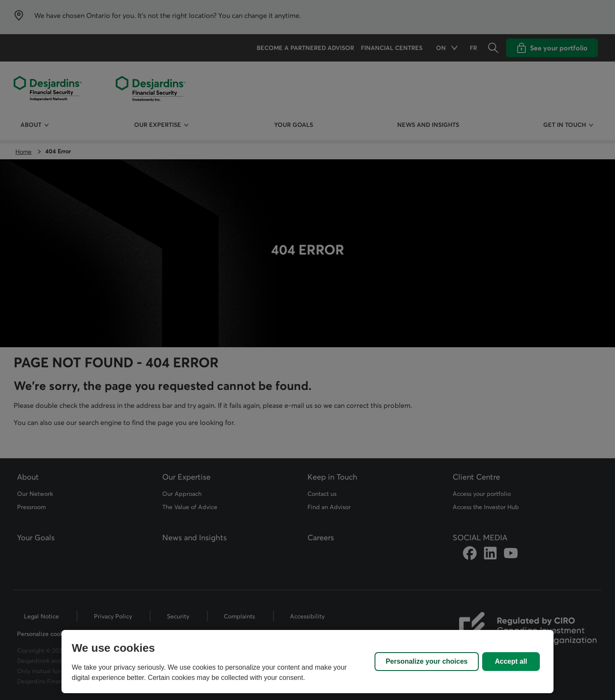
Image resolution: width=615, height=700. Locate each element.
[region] (307, 662)
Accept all (511, 661)
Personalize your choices (427, 661)
